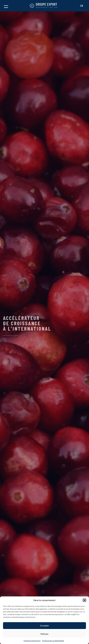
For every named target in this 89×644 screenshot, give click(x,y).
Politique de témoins (32, 641)
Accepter (44, 626)
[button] (84, 600)
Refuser (45, 634)
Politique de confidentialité (53, 641)
